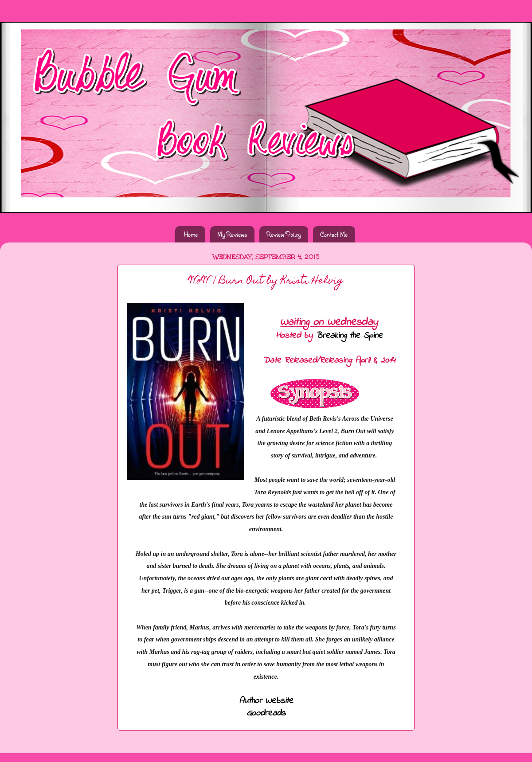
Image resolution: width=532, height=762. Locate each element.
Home (191, 234)
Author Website (266, 701)
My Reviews (232, 234)
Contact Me (334, 234)
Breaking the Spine (349, 336)
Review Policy (284, 234)
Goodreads (266, 713)
